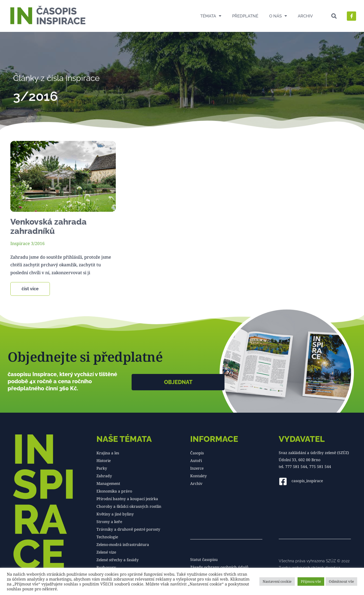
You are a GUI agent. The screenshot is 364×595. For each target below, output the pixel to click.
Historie (104, 460)
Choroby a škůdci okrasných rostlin (129, 506)
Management (108, 483)
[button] (334, 16)
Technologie (107, 537)
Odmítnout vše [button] (341, 581)
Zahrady (104, 476)
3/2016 (38, 243)
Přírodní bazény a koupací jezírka (127, 499)
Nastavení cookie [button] (277, 581)
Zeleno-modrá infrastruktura (123, 544)
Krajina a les (108, 453)
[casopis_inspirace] (283, 481)
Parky (102, 468)
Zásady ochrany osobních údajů (219, 567)
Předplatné (245, 16)
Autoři (196, 460)
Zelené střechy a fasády (118, 560)
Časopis (197, 453)
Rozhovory (106, 567)
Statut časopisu (204, 559)
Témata (211, 16)
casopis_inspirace (307, 480)
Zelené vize (106, 552)
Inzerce (197, 468)
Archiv (305, 16)
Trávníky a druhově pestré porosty (128, 529)
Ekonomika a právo (114, 491)
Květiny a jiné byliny (115, 514)
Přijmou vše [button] (311, 581)
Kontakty (198, 476)
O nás (278, 16)
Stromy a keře (109, 522)
